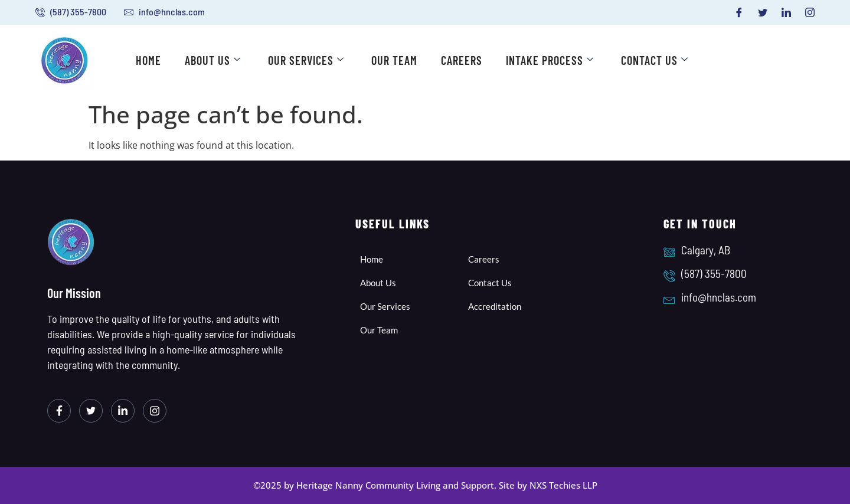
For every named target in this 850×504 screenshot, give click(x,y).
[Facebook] (739, 12)
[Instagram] (810, 12)
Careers (462, 60)
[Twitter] (763, 12)
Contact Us (655, 60)
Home (148, 60)
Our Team (394, 60)
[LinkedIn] (786, 12)
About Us (213, 60)
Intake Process (550, 60)
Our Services (306, 60)
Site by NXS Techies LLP (548, 485)
